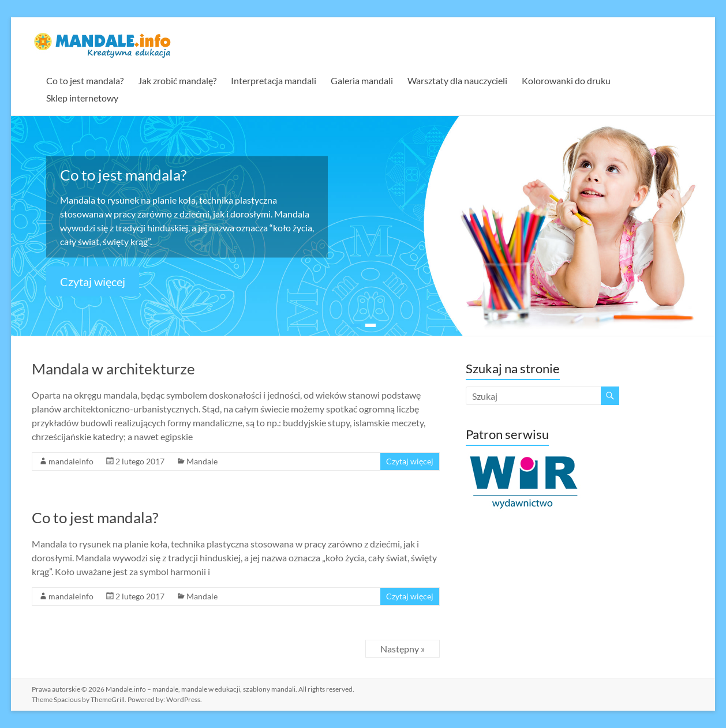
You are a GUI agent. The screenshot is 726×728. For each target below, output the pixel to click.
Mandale (202, 461)
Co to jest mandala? (85, 80)
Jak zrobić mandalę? (177, 80)
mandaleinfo (71, 461)
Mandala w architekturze (113, 369)
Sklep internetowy (82, 98)
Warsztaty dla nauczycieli (457, 80)
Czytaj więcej (93, 281)
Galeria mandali (362, 80)
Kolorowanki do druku (566, 80)
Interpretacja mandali (274, 80)
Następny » (403, 649)
